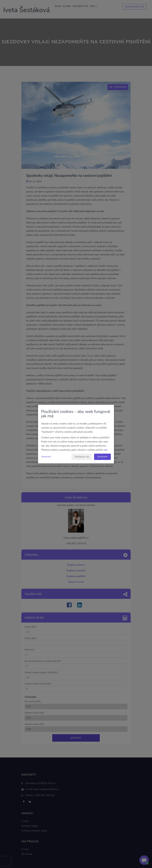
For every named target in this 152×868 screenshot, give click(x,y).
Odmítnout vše (82, 457)
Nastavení (46, 457)
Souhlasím (102, 457)
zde (106, 450)
